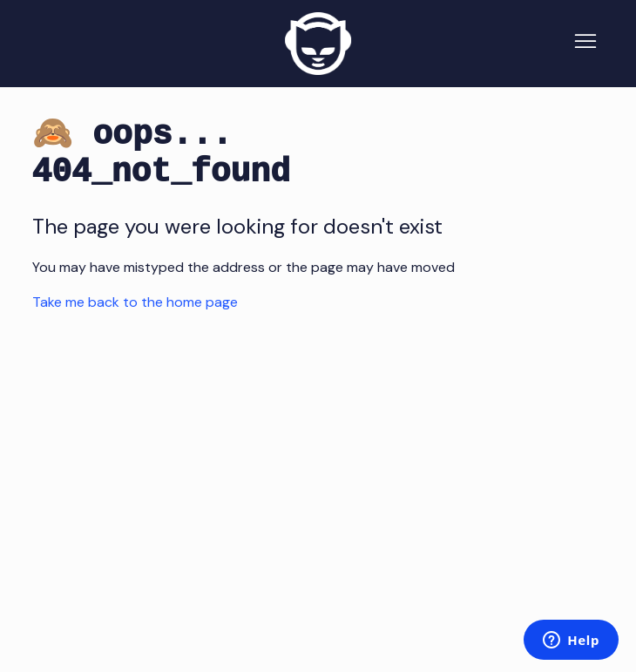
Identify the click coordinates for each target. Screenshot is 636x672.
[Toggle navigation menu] (585, 44)
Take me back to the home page (135, 302)
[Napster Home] (318, 44)
